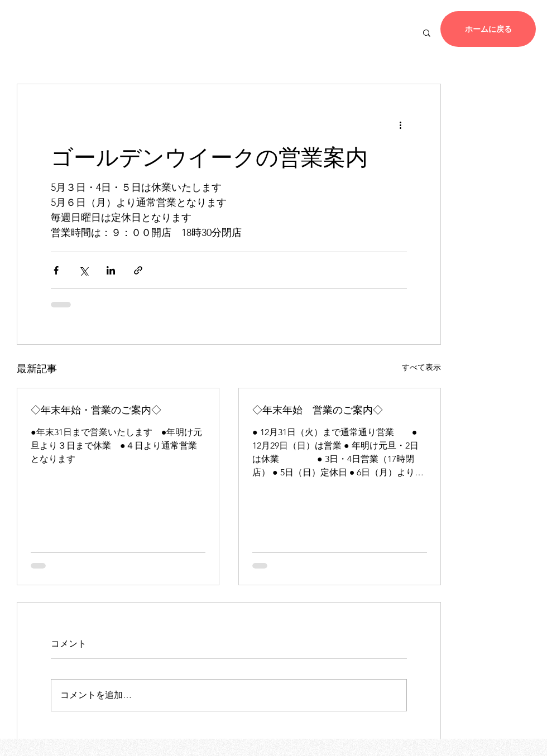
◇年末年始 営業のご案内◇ (318, 409)
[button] (427, 32)
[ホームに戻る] (488, 29)
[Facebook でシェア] (56, 270)
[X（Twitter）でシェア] (83, 270)
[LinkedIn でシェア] (111, 270)
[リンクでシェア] (138, 270)
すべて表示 (421, 367)
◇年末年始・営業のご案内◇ (96, 409)
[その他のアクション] (400, 124)
